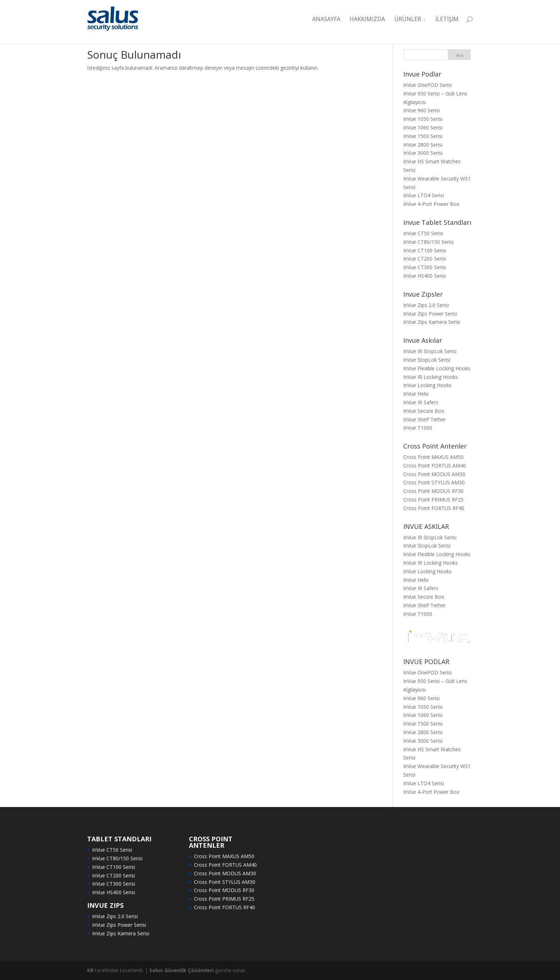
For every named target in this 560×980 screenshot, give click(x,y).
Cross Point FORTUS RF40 (434, 508)
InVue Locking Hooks (427, 385)
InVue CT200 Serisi (425, 259)
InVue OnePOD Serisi (427, 85)
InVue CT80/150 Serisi (428, 242)
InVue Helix (416, 394)
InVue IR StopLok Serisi (430, 351)
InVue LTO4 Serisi (424, 195)
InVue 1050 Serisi (423, 119)
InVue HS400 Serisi (425, 276)
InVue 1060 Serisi (423, 127)
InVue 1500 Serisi (423, 136)
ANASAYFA (326, 19)
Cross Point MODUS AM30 (434, 474)
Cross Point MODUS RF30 (433, 491)
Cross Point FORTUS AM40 (435, 466)
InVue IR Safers (421, 402)
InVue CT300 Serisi (425, 267)
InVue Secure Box (424, 411)
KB (90, 970)
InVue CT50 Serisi (423, 233)
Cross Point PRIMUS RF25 (433, 499)
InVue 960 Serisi (421, 110)
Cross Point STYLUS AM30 (434, 482)
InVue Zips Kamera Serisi (432, 322)
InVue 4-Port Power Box (431, 204)
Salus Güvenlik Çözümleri (181, 970)
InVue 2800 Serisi (423, 145)
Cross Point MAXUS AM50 (433, 457)
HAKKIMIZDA (367, 19)
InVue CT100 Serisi (425, 250)
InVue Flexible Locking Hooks (437, 368)
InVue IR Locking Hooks (431, 377)
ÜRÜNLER (408, 19)
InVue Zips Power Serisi (430, 314)
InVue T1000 (418, 428)
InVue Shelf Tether (424, 419)
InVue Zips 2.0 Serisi (426, 305)
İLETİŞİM (447, 19)
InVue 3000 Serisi (423, 153)
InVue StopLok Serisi (427, 360)
